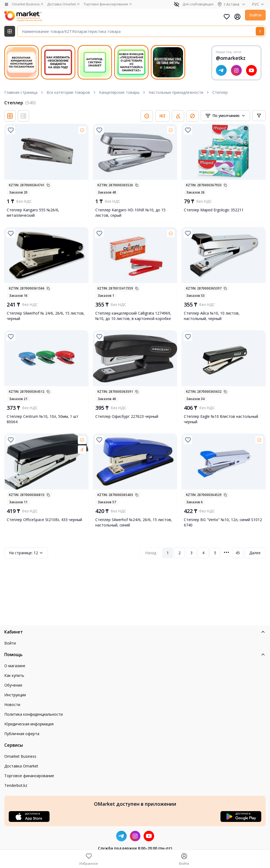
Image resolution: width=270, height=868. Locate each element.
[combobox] (225, 116)
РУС (259, 4)
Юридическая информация (29, 724)
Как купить (14, 675)
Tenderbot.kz (16, 785)
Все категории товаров (68, 92)
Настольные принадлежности (176, 92)
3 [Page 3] (191, 553)
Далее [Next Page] (255, 553)
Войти (255, 15)
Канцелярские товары (119, 92)
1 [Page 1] (168, 553)
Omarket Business (20, 756)
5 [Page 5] (215, 553)
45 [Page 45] (238, 553)
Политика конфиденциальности (34, 714)
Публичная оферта (22, 734)
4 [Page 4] (203, 553)
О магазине (15, 666)
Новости (12, 705)
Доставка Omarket (21, 766)
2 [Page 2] (180, 553)
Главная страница (21, 92)
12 (26, 553)
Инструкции (15, 695)
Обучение (13, 685)
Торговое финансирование (29, 776)
